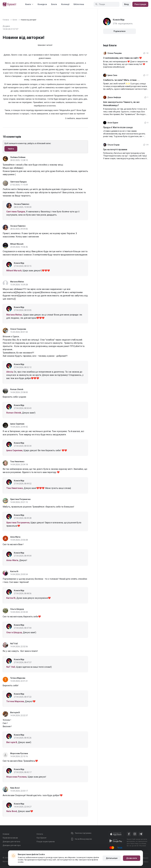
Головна (6, 20)
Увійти (11, 149)
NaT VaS (14, 644)
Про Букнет (42, 838)
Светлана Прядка (18, 182)
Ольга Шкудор (17, 609)
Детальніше (112, 858)
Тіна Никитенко (17, 462)
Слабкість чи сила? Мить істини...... (121, 80)
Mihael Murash (17, 244)
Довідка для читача (11, 842)
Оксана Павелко (22, 204)
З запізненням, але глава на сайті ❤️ (122, 58)
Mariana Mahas (17, 282)
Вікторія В (15, 712)
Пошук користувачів (46, 842)
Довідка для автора (12, 845)
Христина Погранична (20, 499)
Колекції (65, 4)
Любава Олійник (18, 157)
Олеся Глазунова (18, 329)
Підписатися (119, 31)
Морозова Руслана (19, 753)
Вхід (126, 4)
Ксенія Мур (19, 263)
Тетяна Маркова (18, 678)
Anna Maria (15, 537)
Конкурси (42, 4)
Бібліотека (79, 4)
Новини (6, 834)
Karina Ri (14, 571)
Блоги (54, 4)
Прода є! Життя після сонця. (118, 127)
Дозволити (132, 858)
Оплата (40, 834)
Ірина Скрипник (17, 424)
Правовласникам (10, 838)
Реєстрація (140, 4)
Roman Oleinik (17, 389)
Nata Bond (15, 788)
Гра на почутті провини (115, 150)
